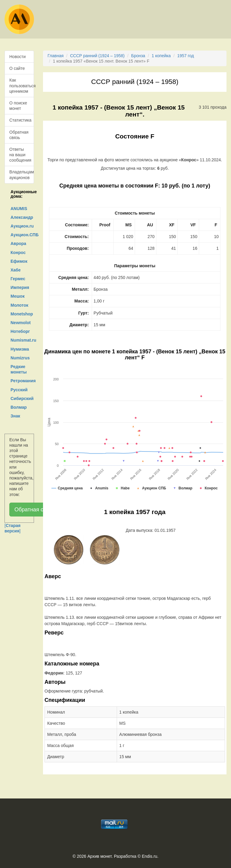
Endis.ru (149, 856)
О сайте (17, 68)
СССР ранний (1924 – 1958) (97, 56)
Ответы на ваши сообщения (20, 155)
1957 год (185, 56)
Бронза (138, 56)
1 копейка (161, 56)
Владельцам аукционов (22, 175)
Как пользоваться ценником (22, 85)
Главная (55, 56)
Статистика (20, 120)
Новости (17, 57)
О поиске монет (18, 106)
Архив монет (100, 856)
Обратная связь (19, 135)
